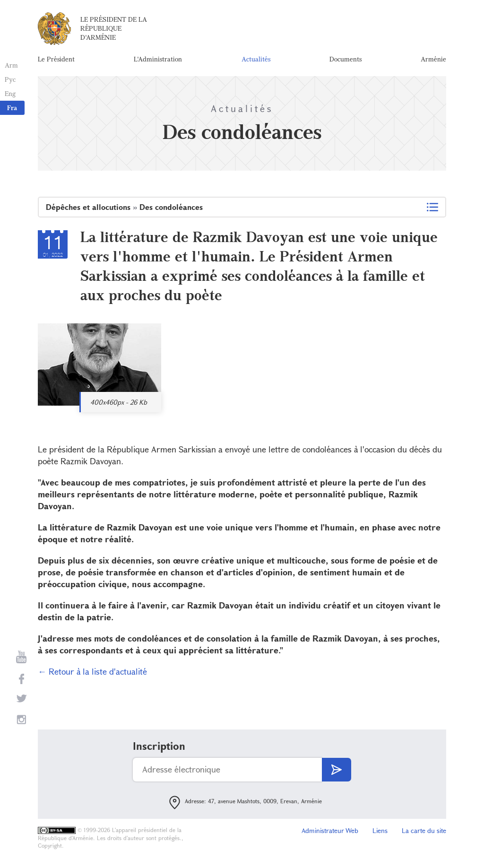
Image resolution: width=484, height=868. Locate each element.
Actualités (256, 59)
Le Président (56, 59)
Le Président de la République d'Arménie (114, 28)
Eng (10, 93)
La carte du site (424, 830)
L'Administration (158, 59)
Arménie (433, 59)
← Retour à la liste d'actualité (92, 671)
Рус (10, 79)
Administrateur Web (330, 830)
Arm (11, 65)
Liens (380, 830)
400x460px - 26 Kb (119, 402)
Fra (12, 108)
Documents (346, 59)
